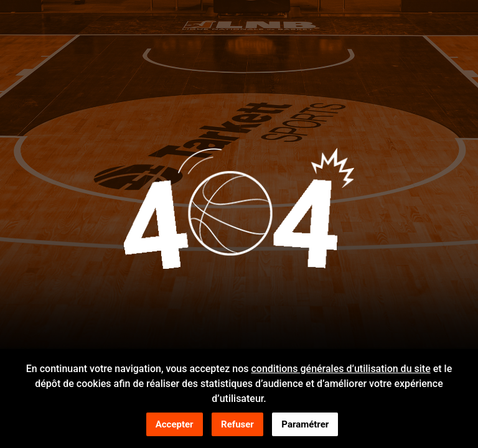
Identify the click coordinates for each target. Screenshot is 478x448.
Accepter (175, 425)
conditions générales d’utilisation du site (340, 369)
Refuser (237, 425)
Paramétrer (305, 425)
